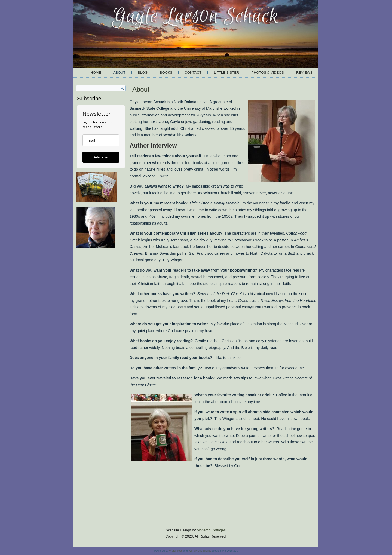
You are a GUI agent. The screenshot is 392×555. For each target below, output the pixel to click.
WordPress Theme (200, 551)
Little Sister (226, 73)
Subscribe (101, 157)
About (119, 73)
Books (166, 73)
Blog (143, 73)
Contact (193, 73)
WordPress (176, 551)
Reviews (304, 73)
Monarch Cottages (211, 530)
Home (96, 73)
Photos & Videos (268, 73)
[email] (101, 140)
